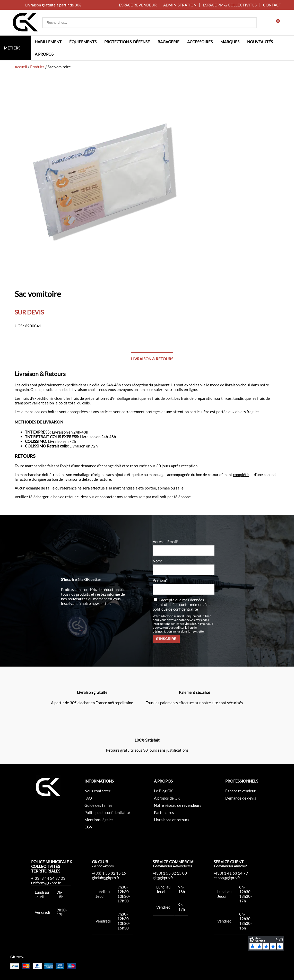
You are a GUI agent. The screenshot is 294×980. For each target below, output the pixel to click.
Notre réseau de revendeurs (178, 805)
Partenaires (164, 812)
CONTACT (272, 5)
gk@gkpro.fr (163, 878)
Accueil (21, 67)
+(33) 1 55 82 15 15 (109, 873)
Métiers (12, 48)
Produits (37, 67)
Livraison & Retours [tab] (152, 359)
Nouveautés (260, 42)
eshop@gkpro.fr (227, 878)
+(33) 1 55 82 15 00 (170, 873)
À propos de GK (167, 798)
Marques (230, 42)
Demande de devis (241, 798)
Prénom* (160, 580)
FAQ (88, 798)
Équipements (83, 42)
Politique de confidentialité (107, 812)
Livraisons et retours (172, 820)
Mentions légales (99, 820)
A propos (44, 54)
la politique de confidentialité (182, 607)
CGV (88, 827)
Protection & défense (127, 42)
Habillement (48, 42)
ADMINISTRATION (180, 5)
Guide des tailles (98, 805)
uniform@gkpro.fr (46, 883)
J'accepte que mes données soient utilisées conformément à (182, 604)
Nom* (157, 561)
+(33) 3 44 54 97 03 (48, 878)
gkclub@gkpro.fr (106, 878)
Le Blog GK (163, 791)
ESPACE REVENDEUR (138, 5)
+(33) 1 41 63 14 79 (231, 873)
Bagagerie (168, 42)
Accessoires (200, 42)
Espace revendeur (240, 791)
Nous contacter (97, 791)
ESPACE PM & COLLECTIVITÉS (230, 5)
